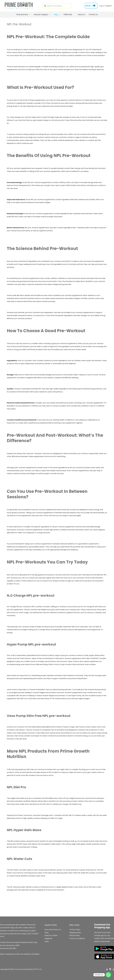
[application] (29, 15)
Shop (47, 933)
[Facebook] (107, 969)
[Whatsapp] (108, 975)
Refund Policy (75, 935)
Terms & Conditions (77, 938)
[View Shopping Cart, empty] (91, 6)
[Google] (113, 969)
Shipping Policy (75, 933)
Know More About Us (53, 930)
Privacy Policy (75, 930)
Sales (47, 942)
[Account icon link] (106, 6)
